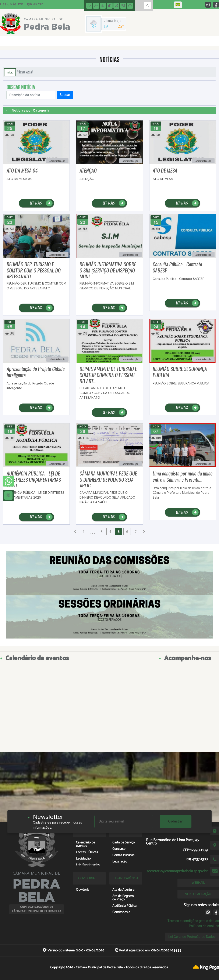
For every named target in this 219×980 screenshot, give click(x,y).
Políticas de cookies (204, 926)
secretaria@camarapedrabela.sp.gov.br (177, 871)
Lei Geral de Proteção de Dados (192, 937)
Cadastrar (176, 821)
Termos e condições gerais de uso (193, 921)
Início (10, 72)
